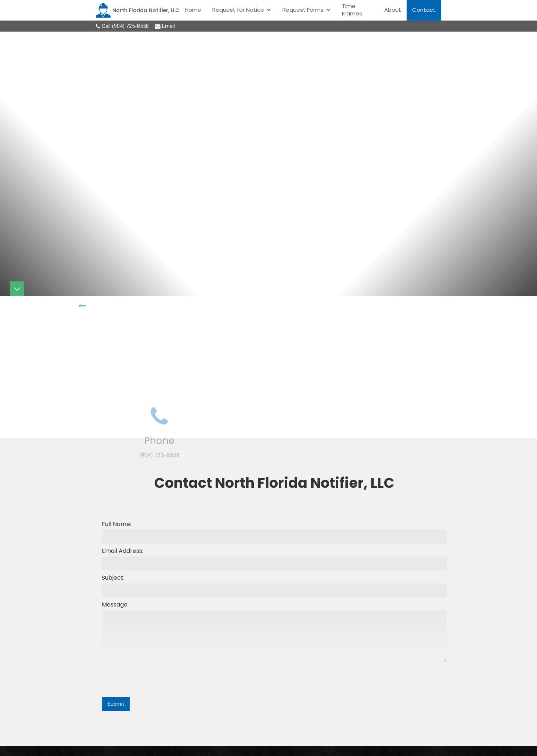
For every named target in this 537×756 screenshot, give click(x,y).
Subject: (113, 578)
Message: (115, 605)
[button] (242, 10)
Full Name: (116, 524)
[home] (138, 10)
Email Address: (122, 551)
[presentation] (158, 680)
